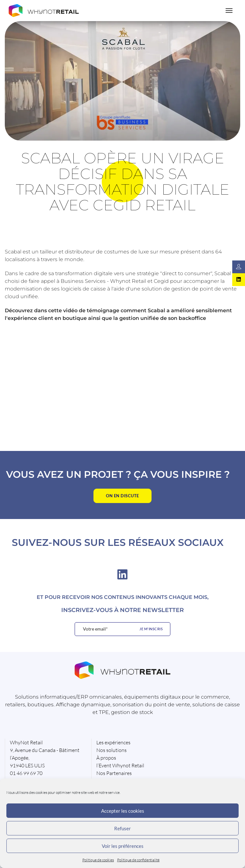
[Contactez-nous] (239, 267)
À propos (106, 758)
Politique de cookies (98, 860)
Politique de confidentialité (138, 860)
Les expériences (113, 742)
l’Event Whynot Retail (120, 765)
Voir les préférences (123, 846)
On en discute (122, 496)
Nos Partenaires (114, 773)
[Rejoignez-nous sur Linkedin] (239, 280)
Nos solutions (111, 750)
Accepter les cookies (123, 811)
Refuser (122, 828)
